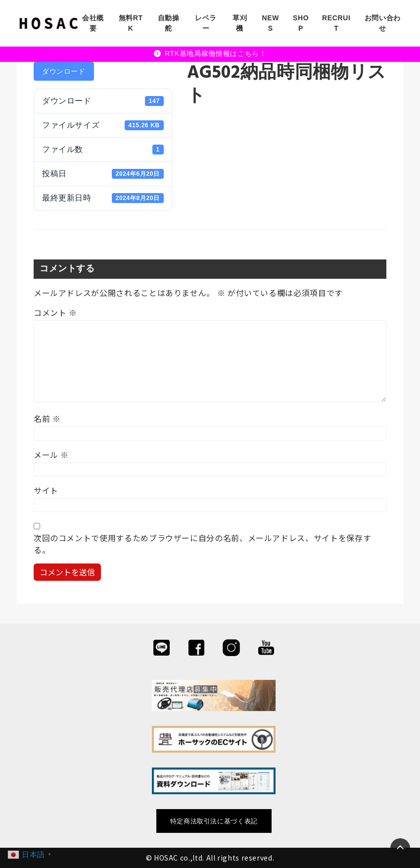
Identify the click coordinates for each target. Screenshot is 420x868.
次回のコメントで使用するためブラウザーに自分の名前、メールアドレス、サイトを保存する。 (202, 544)
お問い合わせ (383, 23)
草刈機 (240, 23)
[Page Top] (400, 848)
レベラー (206, 23)
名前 (47, 418)
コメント (55, 312)
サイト (46, 490)
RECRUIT (336, 23)
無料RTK (131, 23)
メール (51, 455)
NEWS (271, 23)
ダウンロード (64, 71)
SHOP (301, 23)
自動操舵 (169, 23)
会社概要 (93, 23)
